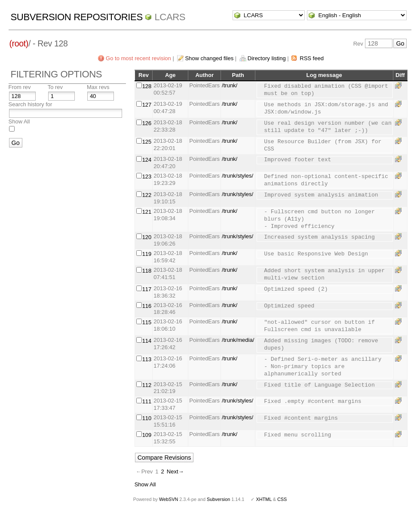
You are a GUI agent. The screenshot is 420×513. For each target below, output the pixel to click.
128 (147, 86)
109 (147, 435)
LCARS (170, 17)
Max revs (98, 87)
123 (147, 177)
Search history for (31, 104)
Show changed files (209, 58)
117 (147, 289)
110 (147, 418)
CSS (282, 499)
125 (147, 142)
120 (147, 237)
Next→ (175, 472)
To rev (55, 87)
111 (147, 401)
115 (147, 322)
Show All (19, 121)
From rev (20, 87)
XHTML (264, 499)
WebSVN (169, 499)
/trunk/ (230, 85)
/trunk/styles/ (238, 176)
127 (147, 105)
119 (147, 254)
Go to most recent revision (138, 58)
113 (147, 359)
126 (147, 123)
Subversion (218, 499)
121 (147, 212)
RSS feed (312, 58)
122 (147, 195)
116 (147, 306)
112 (147, 385)
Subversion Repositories (77, 17)
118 (147, 271)
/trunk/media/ (238, 340)
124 (147, 160)
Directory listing (267, 58)
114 (147, 341)
